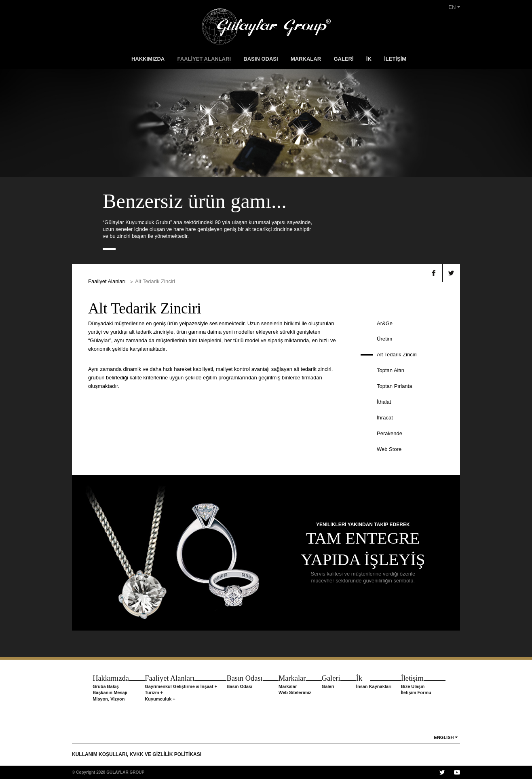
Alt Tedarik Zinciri (397, 355)
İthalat (384, 402)
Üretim (384, 339)
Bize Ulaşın (413, 686)
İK (369, 59)
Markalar (288, 686)
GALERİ (343, 59)
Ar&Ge (385, 323)
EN (454, 7)
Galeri (328, 686)
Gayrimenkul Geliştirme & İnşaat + (181, 686)
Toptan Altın (391, 370)
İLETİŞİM (395, 59)
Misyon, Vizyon (109, 699)
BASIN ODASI (261, 59)
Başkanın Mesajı (110, 692)
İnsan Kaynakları (374, 686)
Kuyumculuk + (160, 699)
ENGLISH (444, 737)
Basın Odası (239, 686)
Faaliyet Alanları (107, 281)
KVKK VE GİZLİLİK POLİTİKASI (166, 754)
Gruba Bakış (106, 686)
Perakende (389, 433)
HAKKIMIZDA (148, 59)
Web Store (389, 449)
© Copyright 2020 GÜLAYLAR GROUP (108, 772)
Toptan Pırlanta (394, 386)
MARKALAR (306, 59)
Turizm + (154, 692)
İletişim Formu (416, 692)
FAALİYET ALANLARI (204, 59)
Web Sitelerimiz (295, 692)
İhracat (385, 418)
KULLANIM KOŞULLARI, (101, 754)
